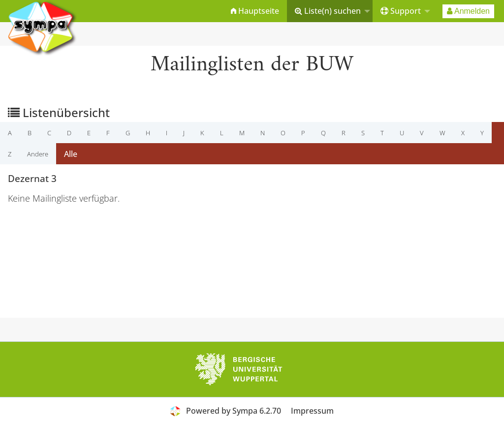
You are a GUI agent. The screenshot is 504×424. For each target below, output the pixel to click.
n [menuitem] (263, 133)
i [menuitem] (167, 133)
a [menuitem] (10, 133)
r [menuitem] (344, 133)
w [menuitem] (442, 133)
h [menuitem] (148, 133)
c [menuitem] (49, 133)
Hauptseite (255, 11)
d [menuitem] (69, 133)
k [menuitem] (202, 133)
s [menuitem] (363, 133)
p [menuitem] (303, 133)
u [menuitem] (402, 133)
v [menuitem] (422, 133)
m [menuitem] (242, 133)
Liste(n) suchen (328, 11)
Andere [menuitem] (38, 154)
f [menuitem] (108, 133)
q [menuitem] (323, 133)
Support (401, 11)
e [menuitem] (89, 133)
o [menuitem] (283, 133)
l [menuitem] (222, 133)
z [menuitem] (10, 154)
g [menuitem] (128, 133)
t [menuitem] (382, 133)
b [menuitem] (30, 133)
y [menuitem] (482, 133)
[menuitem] (255, 11)
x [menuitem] (463, 133)
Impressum (312, 411)
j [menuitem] (184, 133)
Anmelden (468, 11)
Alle (71, 154)
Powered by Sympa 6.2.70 (234, 411)
